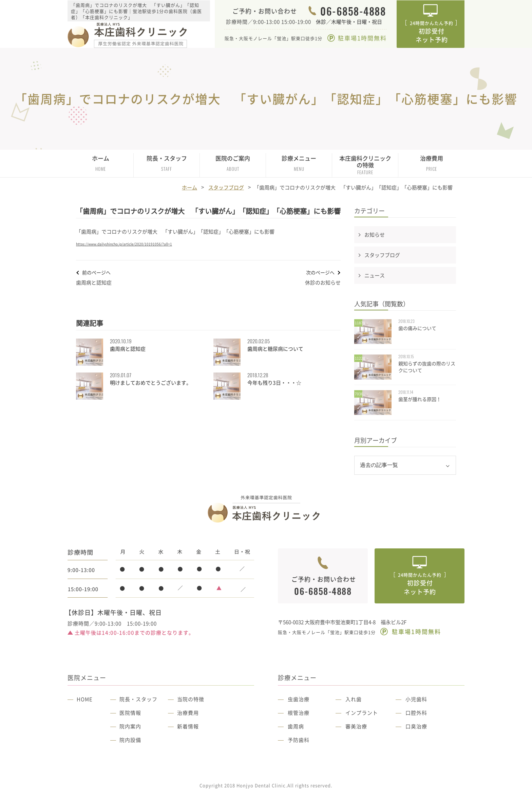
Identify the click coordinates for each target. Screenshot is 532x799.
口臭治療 (416, 726)
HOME (85, 699)
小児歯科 (416, 699)
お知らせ (375, 235)
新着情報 (188, 726)
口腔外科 (416, 713)
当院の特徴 (191, 699)
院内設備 (130, 740)
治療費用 (432, 163)
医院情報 (130, 713)
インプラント (362, 713)
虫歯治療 (299, 699)
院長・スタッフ (138, 699)
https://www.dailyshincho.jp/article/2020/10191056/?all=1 (124, 244)
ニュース (375, 275)
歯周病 (296, 726)
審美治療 (356, 726)
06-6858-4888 (353, 11)
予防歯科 (299, 740)
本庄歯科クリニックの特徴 (365, 165)
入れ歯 (354, 699)
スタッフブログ (226, 188)
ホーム (101, 163)
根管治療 (299, 713)
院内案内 (130, 726)
